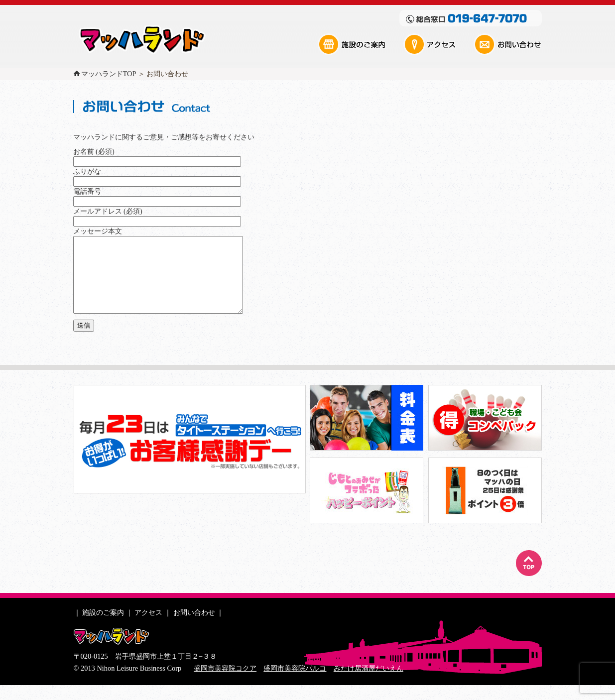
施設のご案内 (360, 44)
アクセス (438, 44)
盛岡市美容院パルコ (295, 683)
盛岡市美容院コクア (225, 683)
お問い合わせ (507, 44)
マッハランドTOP (109, 74)
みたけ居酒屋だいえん (369, 683)
